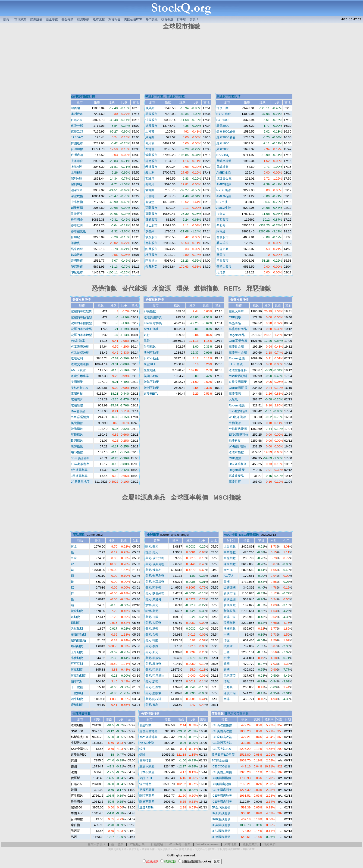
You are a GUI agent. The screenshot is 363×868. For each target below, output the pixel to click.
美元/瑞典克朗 (155, 564)
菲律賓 (75, 243)
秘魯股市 (222, 261)
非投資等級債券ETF (229, 849)
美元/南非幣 (153, 588)
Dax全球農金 (238, 464)
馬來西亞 (77, 249)
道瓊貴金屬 (224, 179)
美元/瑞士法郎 (155, 558)
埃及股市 (151, 237)
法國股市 (151, 120)
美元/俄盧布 (153, 570)
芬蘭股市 (151, 214)
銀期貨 (75, 617)
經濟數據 (83, 19)
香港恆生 (77, 214)
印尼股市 (77, 267)
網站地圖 (231, 844)
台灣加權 (77, 149)
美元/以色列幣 (155, 593)
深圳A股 (76, 179)
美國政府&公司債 (223, 755)
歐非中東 (230, 617)
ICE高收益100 (221, 749)
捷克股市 (151, 161)
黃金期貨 (77, 611)
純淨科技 (235, 441)
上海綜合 (77, 161)
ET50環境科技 (238, 435)
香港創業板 (78, 231)
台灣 (227, 658)
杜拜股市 (151, 255)
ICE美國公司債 (222, 772)
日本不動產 (151, 358)
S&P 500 (222, 120)
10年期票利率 (80, 464)
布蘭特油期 (78, 635)
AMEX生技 (224, 208)
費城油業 (222, 167)
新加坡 (75, 237)
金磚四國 (230, 588)
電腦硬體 (77, 405)
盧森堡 (150, 202)
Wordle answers (208, 844)
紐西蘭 (75, 108)
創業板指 (77, 208)
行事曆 (181, 19)
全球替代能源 (238, 429)
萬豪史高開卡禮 (117, 849)
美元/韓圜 (152, 640)
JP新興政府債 (221, 813)
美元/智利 (152, 705)
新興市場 (230, 593)
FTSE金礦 (236, 364)
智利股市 (222, 237)
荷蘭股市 (151, 208)
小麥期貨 (77, 658)
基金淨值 (52, 19)
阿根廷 (221, 231)
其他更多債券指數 (237, 714)
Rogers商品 (237, 335)
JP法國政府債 (221, 831)
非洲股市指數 (175, 96)
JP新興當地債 (80, 482)
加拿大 (221, 214)
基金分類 (67, 19)
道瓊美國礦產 (238, 382)
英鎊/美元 (152, 552)
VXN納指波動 (80, 353)
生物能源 (235, 423)
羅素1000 (223, 143)
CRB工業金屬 (238, 341)
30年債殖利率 (80, 458)
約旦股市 (151, 249)
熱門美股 (152, 19)
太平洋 (228, 570)
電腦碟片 (77, 399)
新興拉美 (230, 611)
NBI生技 (222, 202)
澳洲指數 (230, 629)
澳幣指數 (77, 446)
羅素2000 (223, 149)
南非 (227, 699)
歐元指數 (77, 429)
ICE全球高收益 (222, 737)
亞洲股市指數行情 (83, 96)
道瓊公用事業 (80, 376)
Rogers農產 (237, 470)
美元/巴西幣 (153, 687)
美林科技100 (79, 388)
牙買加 (221, 255)
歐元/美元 (152, 546)
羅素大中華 (236, 311)
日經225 (76, 120)
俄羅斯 (150, 108)
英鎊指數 (77, 435)
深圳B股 (76, 184)
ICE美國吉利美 (222, 802)
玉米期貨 (77, 652)
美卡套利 (134, 849)
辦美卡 (194, 19)
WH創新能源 (237, 446)
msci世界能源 (238, 411)
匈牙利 (150, 143)
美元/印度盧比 (155, 676)
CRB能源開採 (238, 388)
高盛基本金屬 (238, 353)
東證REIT (150, 364)
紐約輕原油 (78, 640)
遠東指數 (230, 564)
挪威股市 (151, 220)
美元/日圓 (152, 617)
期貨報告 (114, 19)
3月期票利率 (79, 476)
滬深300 (76, 190)
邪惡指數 (150, 311)
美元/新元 (152, 652)
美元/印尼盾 (153, 670)
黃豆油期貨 (78, 676)
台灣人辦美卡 (97, 844)
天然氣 (233, 399)
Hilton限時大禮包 (182, 849)
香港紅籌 (77, 225)
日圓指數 (77, 441)
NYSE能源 (224, 190)
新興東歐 (230, 605)
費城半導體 (224, 161)
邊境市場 (230, 693)
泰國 (227, 670)
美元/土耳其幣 (155, 582)
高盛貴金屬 (236, 347)
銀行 (147, 335)
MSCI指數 (230, 535)
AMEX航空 (78, 370)
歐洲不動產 (151, 388)
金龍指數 (230, 558)
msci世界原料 (238, 376)
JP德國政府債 (221, 837)
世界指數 (230, 546)
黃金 (74, 546)
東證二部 (77, 131)
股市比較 (99, 19)
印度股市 (77, 272)
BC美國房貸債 (221, 784)
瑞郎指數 (77, 452)
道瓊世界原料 (238, 370)
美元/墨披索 (153, 693)
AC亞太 (229, 576)
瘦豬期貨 (77, 705)
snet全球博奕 (153, 323)
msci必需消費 (80, 417)
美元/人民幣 (153, 623)
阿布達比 (151, 261)
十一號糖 (77, 687)
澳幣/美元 (152, 605)
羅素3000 (223, 126)
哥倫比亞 (222, 249)
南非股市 (151, 243)
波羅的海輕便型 (81, 323)
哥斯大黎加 (224, 267)
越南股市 (77, 255)
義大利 (150, 173)
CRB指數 (235, 317)
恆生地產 (150, 370)
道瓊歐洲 (77, 358)
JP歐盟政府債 (221, 819)
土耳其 (150, 131)
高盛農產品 (236, 476)
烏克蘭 (150, 137)
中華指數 (230, 552)
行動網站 (157, 844)
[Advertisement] (181, 62)
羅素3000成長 (226, 131)
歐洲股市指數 (154, 96)
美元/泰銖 (152, 646)
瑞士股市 (151, 225)
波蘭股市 (151, 155)
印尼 (227, 681)
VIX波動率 (78, 341)
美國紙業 (77, 382)
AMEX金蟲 (224, 173)
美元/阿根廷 (153, 699)
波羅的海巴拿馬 (81, 329)
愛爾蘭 (150, 190)
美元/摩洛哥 (153, 599)
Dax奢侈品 (78, 411)
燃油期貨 (77, 646)
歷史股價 (36, 19)
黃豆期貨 (77, 670)
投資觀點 (167, 19)
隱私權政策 (250, 844)
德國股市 (151, 126)
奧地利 (150, 149)
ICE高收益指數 (222, 725)
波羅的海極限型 (81, 317)
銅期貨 (75, 623)
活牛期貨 (77, 699)
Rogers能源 (237, 405)
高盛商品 (235, 323)
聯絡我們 (269, 844)
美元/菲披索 (153, 658)
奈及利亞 (151, 267)
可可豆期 (77, 664)
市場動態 (20, 19)
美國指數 (230, 623)
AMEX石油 (224, 196)
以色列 (150, 231)
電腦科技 (77, 394)
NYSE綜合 (224, 114)
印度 (227, 640)
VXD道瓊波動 (80, 347)
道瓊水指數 (236, 452)
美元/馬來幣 (153, 664)
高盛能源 (235, 394)
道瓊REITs (151, 394)
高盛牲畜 (235, 482)
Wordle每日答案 (180, 844)
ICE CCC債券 (221, 766)
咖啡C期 (77, 681)
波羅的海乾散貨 (81, 311)
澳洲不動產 (151, 353)
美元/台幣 (152, 635)
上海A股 (76, 167)
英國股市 (151, 114)
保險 (147, 341)
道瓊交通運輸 (80, 364)
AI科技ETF (249, 849)
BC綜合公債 (220, 760)
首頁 (6, 19)
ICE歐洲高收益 (222, 743)
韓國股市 (77, 143)
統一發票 (117, 844)
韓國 (227, 664)
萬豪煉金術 (148, 849)
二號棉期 (77, 693)
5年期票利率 (79, 470)
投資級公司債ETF (205, 849)
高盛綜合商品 (238, 329)
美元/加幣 (152, 681)
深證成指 (77, 196)
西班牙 (150, 179)
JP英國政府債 (221, 825)
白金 (74, 558)
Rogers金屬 (237, 358)
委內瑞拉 (222, 243)
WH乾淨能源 (237, 417)
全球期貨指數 (81, 714)
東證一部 (77, 126)
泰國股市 (77, 261)
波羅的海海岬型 (81, 335)
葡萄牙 (150, 184)
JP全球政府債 (221, 807)
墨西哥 (221, 225)
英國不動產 (151, 376)
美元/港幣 (152, 629)
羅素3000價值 (226, 137)
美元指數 (77, 423)
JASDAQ (77, 137)
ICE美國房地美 (222, 796)
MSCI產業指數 (249, 535)
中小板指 (77, 202)
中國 (227, 635)
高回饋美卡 (164, 849)
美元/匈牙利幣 (155, 576)
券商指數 (150, 347)
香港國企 (77, 220)
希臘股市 (151, 167)
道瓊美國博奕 (153, 317)
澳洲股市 (77, 114)
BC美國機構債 (221, 778)
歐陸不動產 (151, 382)
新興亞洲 (230, 599)
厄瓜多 (221, 272)
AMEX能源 (224, 184)
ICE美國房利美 (222, 790)
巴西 (227, 652)
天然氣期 (77, 629)
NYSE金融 (151, 329)
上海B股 (76, 173)
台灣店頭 (77, 155)
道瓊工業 (222, 108)
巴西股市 (222, 220)
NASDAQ (223, 155)
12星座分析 (137, 844)
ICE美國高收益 (222, 731)
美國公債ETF (133, 19)
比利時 (150, 196)
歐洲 (227, 582)
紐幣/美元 (152, 611)
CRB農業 (235, 458)
